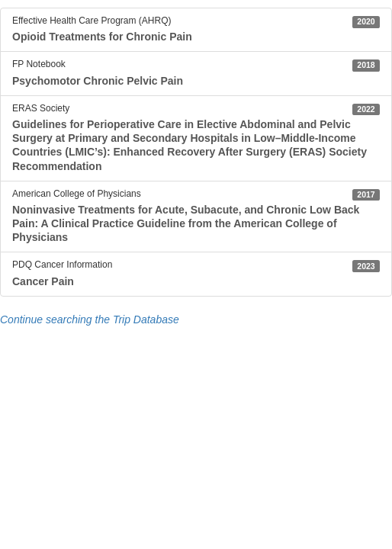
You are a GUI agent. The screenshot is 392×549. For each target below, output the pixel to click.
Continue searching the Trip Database (90, 319)
